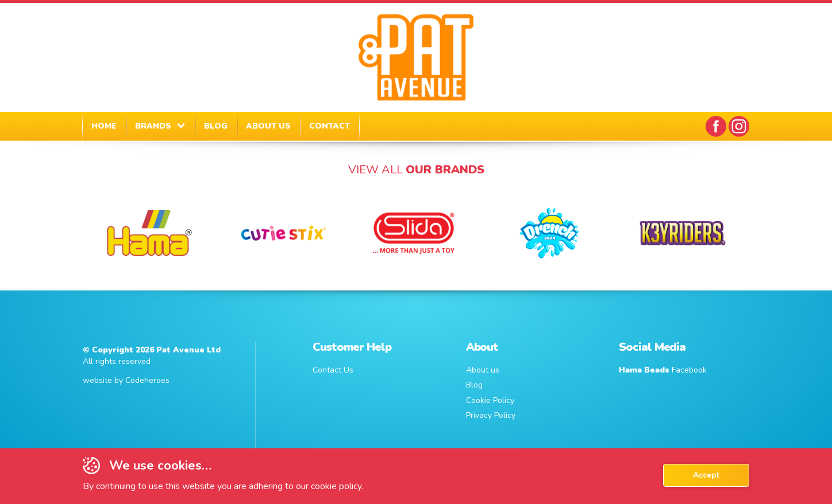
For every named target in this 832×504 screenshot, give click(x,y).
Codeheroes (147, 380)
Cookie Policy (490, 400)
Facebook (663, 370)
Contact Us (333, 370)
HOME (104, 126)
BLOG (216, 126)
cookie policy (336, 486)
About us (483, 370)
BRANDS (153, 126)
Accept (706, 475)
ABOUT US (268, 126)
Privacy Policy (491, 415)
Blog (474, 385)
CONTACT (330, 126)
